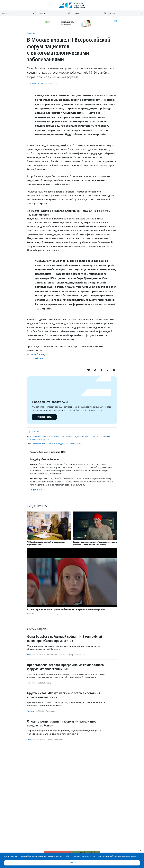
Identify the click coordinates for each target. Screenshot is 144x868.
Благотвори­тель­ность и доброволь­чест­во (55, 614)
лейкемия (36, 436)
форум (46, 439)
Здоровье (31, 83)
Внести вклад (44, 417)
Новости (31, 33)
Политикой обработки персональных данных (117, 856)
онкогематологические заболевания (59, 436)
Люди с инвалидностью (58, 739)
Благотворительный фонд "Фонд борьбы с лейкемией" (57, 444)
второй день (37, 358)
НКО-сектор (42, 83)
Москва (35, 431)
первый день (37, 354)
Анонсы (30, 711)
